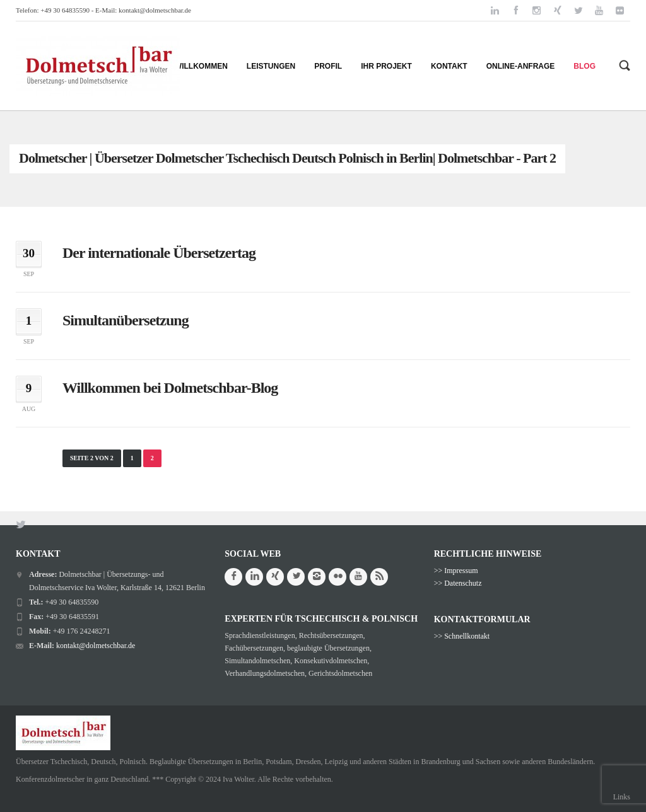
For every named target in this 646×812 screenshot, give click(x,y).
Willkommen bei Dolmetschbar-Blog (170, 388)
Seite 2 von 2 (92, 458)
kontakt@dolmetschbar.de (155, 10)
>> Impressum (456, 571)
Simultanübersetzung (126, 320)
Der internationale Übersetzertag (159, 253)
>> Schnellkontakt (462, 636)
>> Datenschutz (458, 583)
